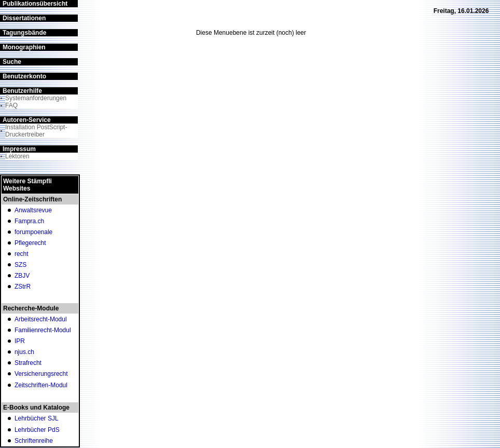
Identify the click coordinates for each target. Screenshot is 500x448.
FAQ (11, 105)
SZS (20, 265)
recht (22, 254)
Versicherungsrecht (41, 374)
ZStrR (23, 287)
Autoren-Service (27, 120)
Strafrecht (28, 363)
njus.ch (24, 352)
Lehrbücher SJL (37, 418)
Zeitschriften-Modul (41, 385)
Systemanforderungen (36, 98)
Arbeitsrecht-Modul (41, 319)
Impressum (19, 149)
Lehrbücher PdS (37, 430)
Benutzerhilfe (22, 91)
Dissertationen (24, 18)
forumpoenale (33, 232)
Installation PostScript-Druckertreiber (36, 131)
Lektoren (17, 156)
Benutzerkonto (24, 76)
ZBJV (22, 276)
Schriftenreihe (34, 441)
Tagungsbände (24, 33)
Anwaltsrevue (33, 210)
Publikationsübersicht (35, 4)
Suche (12, 62)
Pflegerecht (30, 243)
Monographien (24, 47)
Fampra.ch (29, 221)
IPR (20, 341)
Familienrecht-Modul (43, 330)
